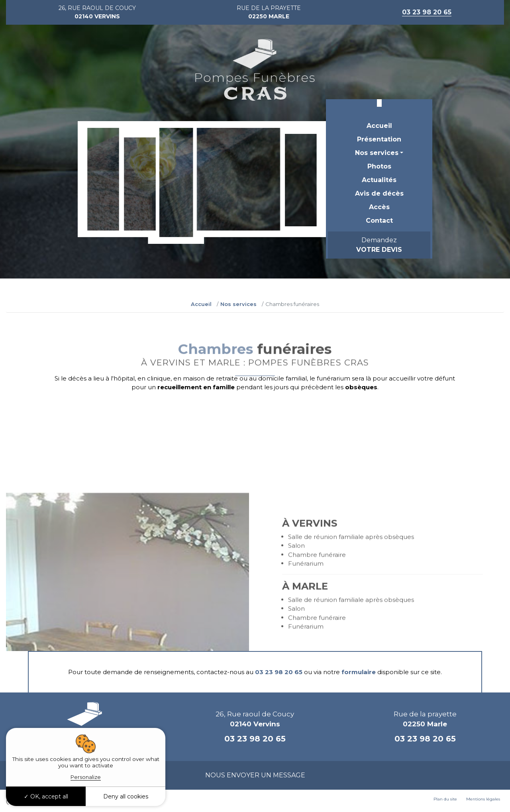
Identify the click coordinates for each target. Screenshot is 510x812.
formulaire (359, 672)
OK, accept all (46, 796)
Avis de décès (379, 193)
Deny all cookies (126, 796)
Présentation (379, 139)
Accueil (379, 126)
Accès (379, 207)
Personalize (86, 777)
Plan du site (445, 799)
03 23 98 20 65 (279, 672)
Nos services (377, 153)
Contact (379, 221)
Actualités (379, 180)
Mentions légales (483, 799)
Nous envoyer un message (255, 775)
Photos (379, 166)
